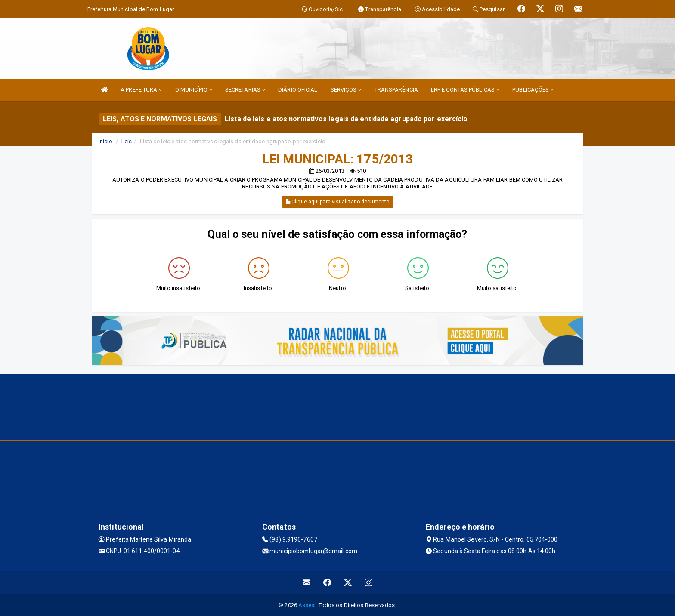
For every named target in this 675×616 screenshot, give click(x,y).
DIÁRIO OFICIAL (298, 90)
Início (105, 141)
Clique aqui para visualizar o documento (337, 202)
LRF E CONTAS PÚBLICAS (465, 90)
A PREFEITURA (141, 90)
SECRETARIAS (245, 90)
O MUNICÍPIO (194, 90)
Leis (127, 141)
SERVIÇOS (346, 90)
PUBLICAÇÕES (533, 90)
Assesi (307, 605)
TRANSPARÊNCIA (396, 90)
